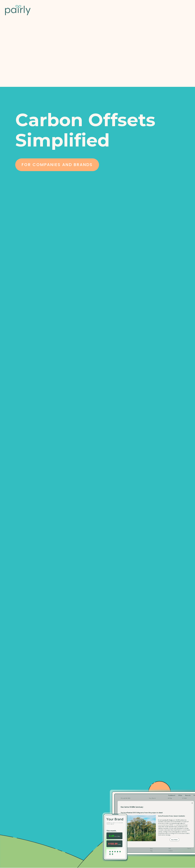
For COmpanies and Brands (57, 165)
